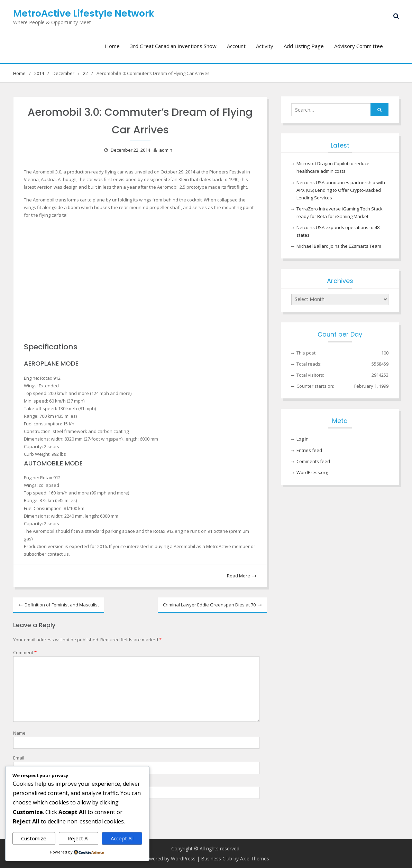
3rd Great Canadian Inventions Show (173, 46)
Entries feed (309, 450)
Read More (239, 576)
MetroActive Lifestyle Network (84, 13)
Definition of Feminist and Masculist (62, 605)
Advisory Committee (359, 46)
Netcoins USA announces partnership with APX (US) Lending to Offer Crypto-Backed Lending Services (341, 190)
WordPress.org (312, 472)
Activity (265, 46)
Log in (303, 439)
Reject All (79, 838)
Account (236, 46)
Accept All (122, 838)
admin (166, 150)
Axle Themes (255, 858)
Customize (34, 838)
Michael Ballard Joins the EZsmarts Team (339, 246)
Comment (25, 652)
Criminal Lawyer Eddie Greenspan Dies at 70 (209, 605)
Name (19, 733)
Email (19, 758)
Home (112, 46)
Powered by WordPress (169, 858)
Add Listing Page (304, 46)
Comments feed (313, 461)
